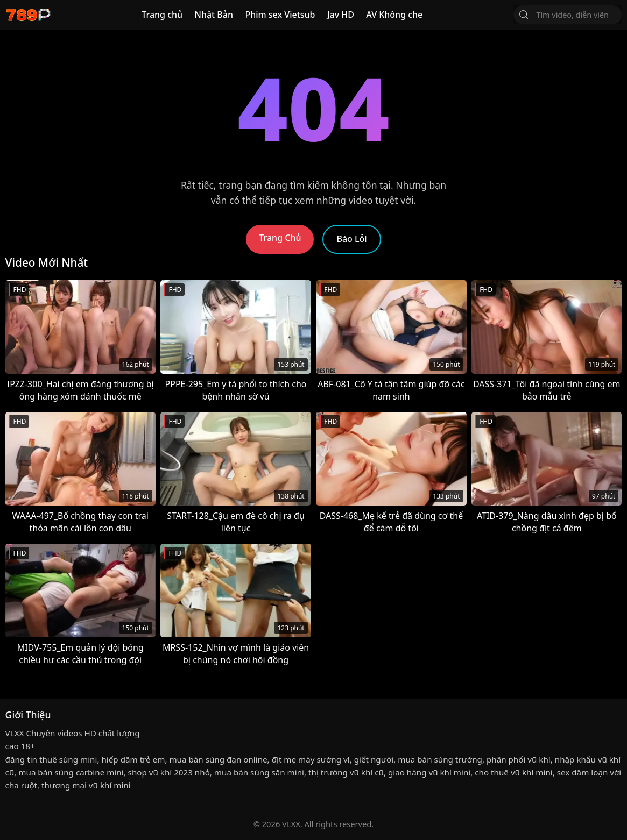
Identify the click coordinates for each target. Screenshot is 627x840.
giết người (374, 759)
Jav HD (341, 15)
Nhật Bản (214, 15)
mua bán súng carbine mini (71, 772)
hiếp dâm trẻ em (133, 759)
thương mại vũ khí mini (86, 785)
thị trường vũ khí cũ (346, 772)
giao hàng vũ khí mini (429, 772)
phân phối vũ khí (519, 759)
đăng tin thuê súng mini (51, 759)
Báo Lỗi (351, 239)
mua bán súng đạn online (218, 759)
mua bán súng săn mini (259, 772)
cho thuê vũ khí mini (513, 772)
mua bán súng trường (440, 759)
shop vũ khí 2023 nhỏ (169, 772)
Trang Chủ (280, 238)
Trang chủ (162, 15)
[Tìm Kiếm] (524, 15)
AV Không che (394, 15)
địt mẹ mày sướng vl (311, 759)
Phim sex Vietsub (280, 15)
